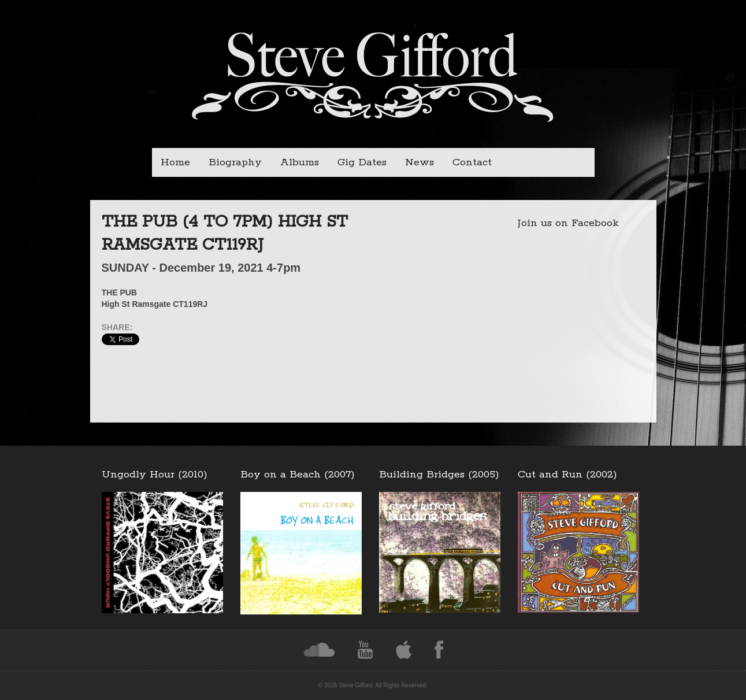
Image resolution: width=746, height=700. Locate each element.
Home (175, 162)
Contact (472, 162)
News (420, 162)
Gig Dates (362, 162)
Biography (235, 162)
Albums (300, 162)
